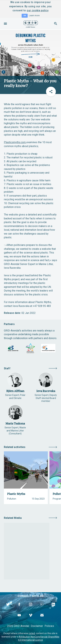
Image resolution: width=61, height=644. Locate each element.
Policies (49, 626)
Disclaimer (37, 626)
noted (32, 633)
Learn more (34, 15)
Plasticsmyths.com (15, 142)
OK (25, 16)
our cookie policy (38, 10)
